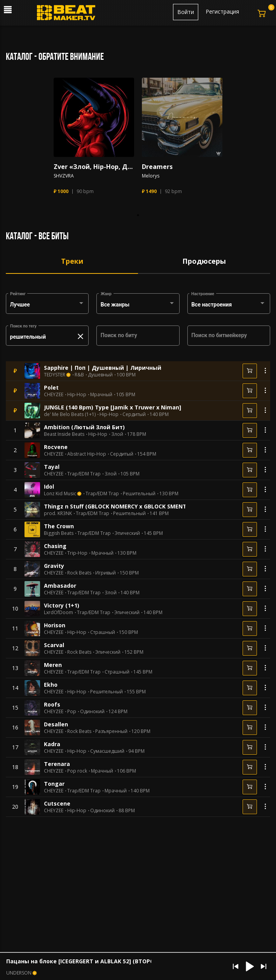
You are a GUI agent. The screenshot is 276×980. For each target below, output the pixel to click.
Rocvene (56, 447)
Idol (49, 487)
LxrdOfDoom (59, 613)
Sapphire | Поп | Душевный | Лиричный (103, 368)
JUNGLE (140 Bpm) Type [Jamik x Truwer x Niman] (113, 407)
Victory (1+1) (62, 605)
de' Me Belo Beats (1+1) (70, 414)
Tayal (52, 467)
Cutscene (57, 803)
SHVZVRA (64, 176)
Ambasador (60, 586)
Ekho (51, 685)
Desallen (56, 724)
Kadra (52, 744)
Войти (186, 12)
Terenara (57, 764)
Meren (53, 665)
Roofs (52, 704)
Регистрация (222, 11)
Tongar (54, 784)
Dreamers (157, 167)
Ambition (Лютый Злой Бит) (84, 427)
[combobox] (47, 305)
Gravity (54, 566)
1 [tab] (138, 215)
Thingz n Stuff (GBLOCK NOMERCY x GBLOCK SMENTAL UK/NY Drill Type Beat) (150, 506)
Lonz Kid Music (60, 494)
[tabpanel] (94, 140)
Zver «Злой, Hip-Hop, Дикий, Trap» (94, 167)
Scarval (54, 645)
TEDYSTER (55, 375)
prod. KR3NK (58, 513)
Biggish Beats (59, 533)
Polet (51, 387)
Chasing (55, 546)
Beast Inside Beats (64, 434)
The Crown (59, 526)
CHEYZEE (54, 395)
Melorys (151, 176)
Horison (55, 625)
